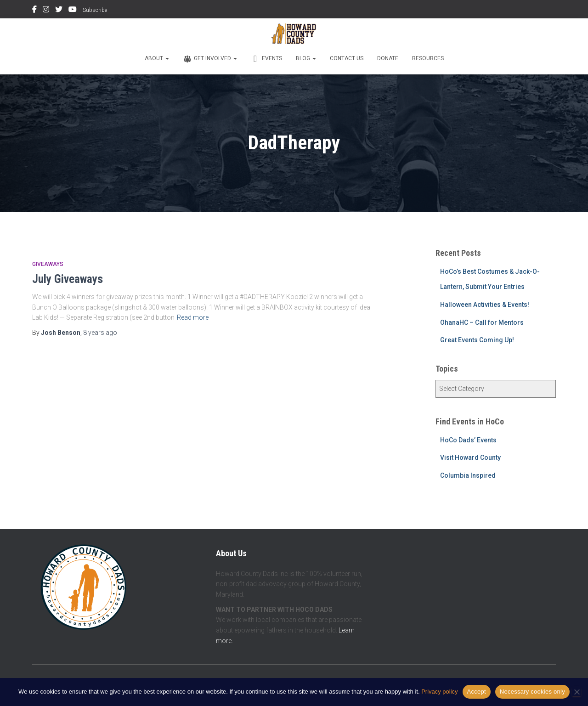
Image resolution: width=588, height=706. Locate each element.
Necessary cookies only (532, 692)
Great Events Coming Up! (477, 340)
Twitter (59, 11)
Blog (306, 58)
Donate (388, 58)
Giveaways (48, 264)
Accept (477, 692)
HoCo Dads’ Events (468, 440)
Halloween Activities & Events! (485, 305)
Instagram (46, 11)
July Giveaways (68, 279)
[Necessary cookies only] (577, 692)
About (157, 58)
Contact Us (347, 58)
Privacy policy (439, 692)
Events (266, 59)
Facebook (34, 11)
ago (100, 333)
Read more (193, 317)
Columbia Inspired (468, 475)
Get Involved (210, 59)
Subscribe (95, 10)
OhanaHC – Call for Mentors (482, 322)
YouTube (73, 11)
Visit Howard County (470, 457)
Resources (428, 58)
